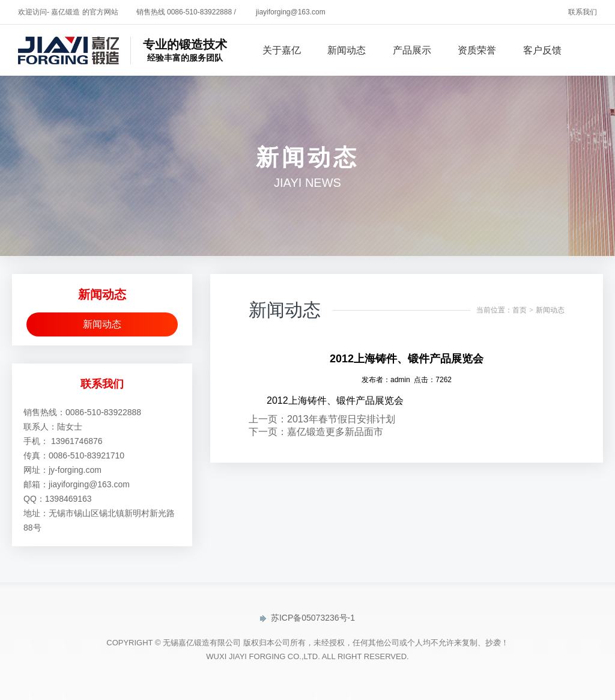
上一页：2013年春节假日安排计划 (322, 419)
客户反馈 (542, 50)
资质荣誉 (477, 50)
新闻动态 (347, 50)
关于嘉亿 (282, 50)
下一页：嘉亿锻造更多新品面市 (316, 432)
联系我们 (583, 12)
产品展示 (412, 50)
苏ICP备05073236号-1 (307, 618)
